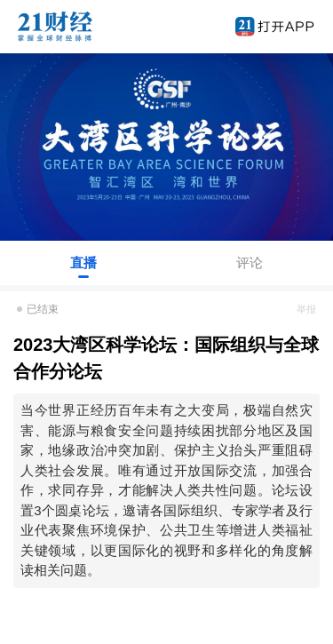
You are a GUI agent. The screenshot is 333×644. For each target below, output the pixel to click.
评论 (250, 262)
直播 (83, 262)
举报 (306, 309)
